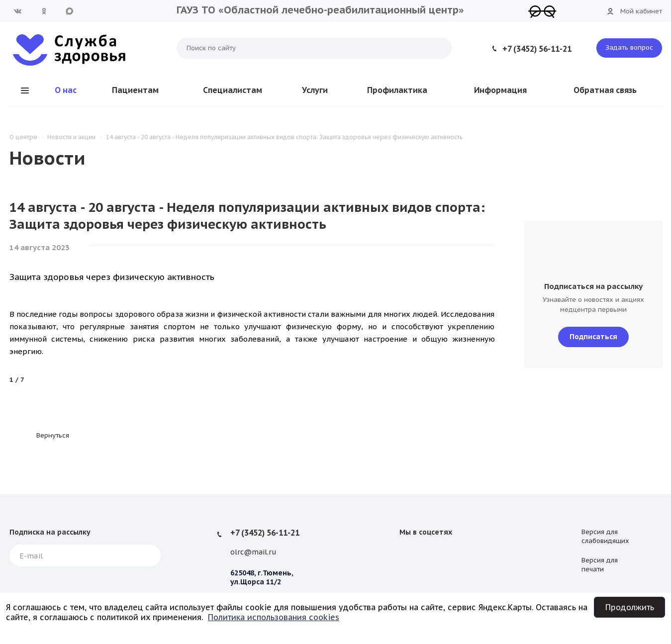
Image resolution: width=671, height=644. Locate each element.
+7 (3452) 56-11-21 (537, 49)
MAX (70, 11)
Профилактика (397, 90)
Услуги (315, 90)
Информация (500, 90)
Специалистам (233, 90)
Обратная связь (605, 90)
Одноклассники (44, 11)
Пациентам (135, 90)
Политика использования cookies (274, 617)
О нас (66, 90)
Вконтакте (18, 11)
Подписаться (593, 337)
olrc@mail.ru (253, 552)
